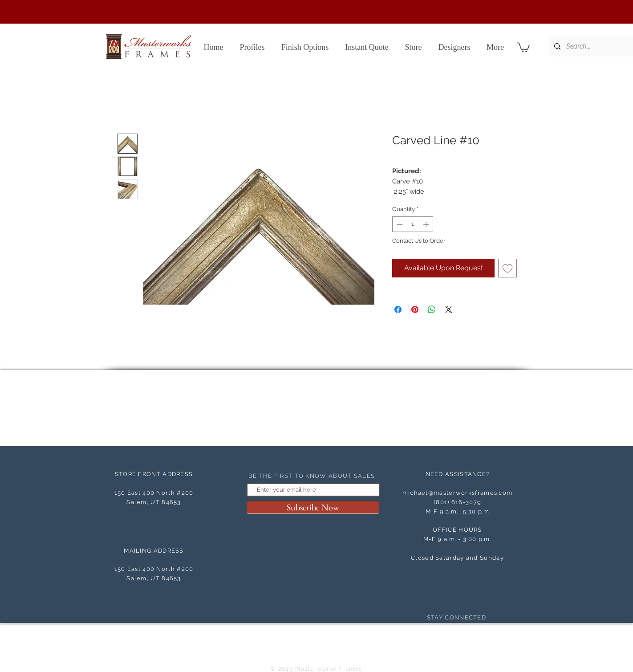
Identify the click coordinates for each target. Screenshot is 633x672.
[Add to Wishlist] (507, 268)
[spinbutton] (413, 224)
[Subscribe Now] (313, 507)
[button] (523, 47)
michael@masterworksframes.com (458, 493)
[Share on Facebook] (398, 310)
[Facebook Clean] (449, 631)
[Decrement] (399, 224)
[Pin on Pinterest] (415, 310)
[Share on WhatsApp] (432, 310)
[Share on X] (449, 310)
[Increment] (427, 224)
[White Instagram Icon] (466, 631)
